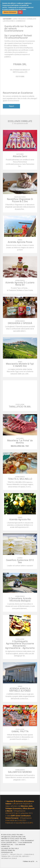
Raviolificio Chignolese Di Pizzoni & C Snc (20, 200)
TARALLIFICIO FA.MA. (20, 407)
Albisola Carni (20, 156)
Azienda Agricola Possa (20, 242)
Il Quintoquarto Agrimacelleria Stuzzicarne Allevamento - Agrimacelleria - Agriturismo (20, 645)
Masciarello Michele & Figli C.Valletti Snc (20, 365)
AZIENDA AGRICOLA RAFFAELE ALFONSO (20, 690)
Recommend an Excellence (18, 93)
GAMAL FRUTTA (20, 732)
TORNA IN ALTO (30, 862)
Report (11, 106)
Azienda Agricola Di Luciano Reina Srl (20, 284)
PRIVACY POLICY (16, 854)
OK (20, 12)
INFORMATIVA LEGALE (9, 858)
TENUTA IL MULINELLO (20, 479)
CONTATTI (5, 854)
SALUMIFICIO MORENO (20, 772)
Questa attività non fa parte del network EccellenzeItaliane (19, 29)
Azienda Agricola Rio (20, 520)
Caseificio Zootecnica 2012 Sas (20, 561)
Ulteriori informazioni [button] (10, 12)
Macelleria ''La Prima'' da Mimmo (20, 442)
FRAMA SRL (20, 64)
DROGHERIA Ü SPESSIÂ (20, 323)
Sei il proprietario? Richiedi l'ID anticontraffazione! (18, 37)
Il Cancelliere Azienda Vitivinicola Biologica (20, 600)
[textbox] (20, 248)
